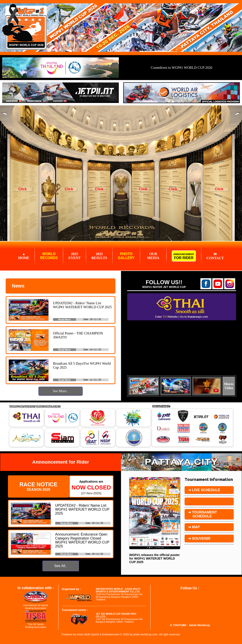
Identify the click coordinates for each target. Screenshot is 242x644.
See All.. (61, 566)
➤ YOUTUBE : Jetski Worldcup (190, 625)
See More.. (60, 391)
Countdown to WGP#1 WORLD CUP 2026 (181, 68)
